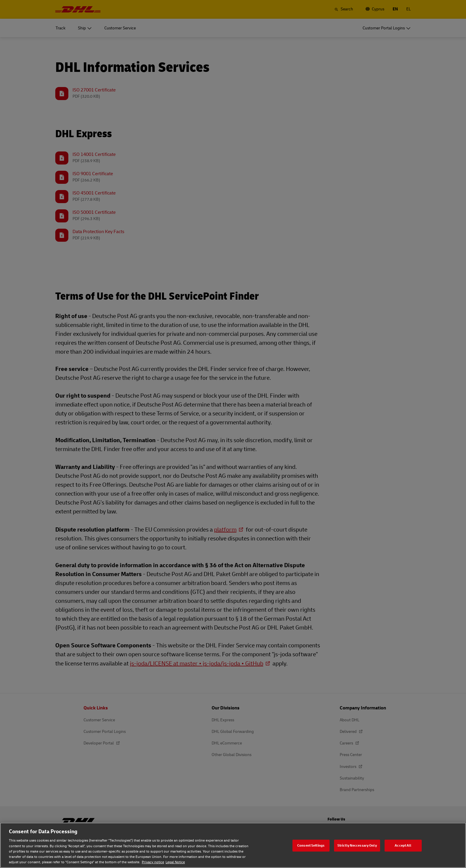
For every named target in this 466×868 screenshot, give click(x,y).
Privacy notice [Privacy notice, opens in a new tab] (153, 862)
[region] (233, 845)
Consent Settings (311, 845)
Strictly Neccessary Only (357, 845)
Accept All (403, 845)
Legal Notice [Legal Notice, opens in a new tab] (175, 862)
